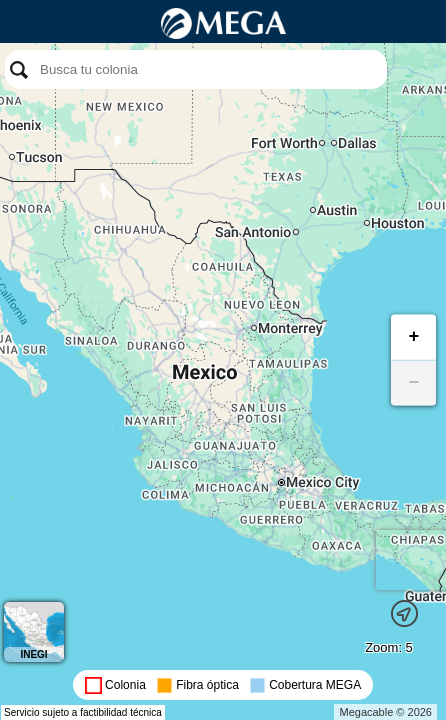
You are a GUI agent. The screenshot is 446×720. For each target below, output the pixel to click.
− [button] (414, 383)
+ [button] (414, 337)
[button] (404, 611)
